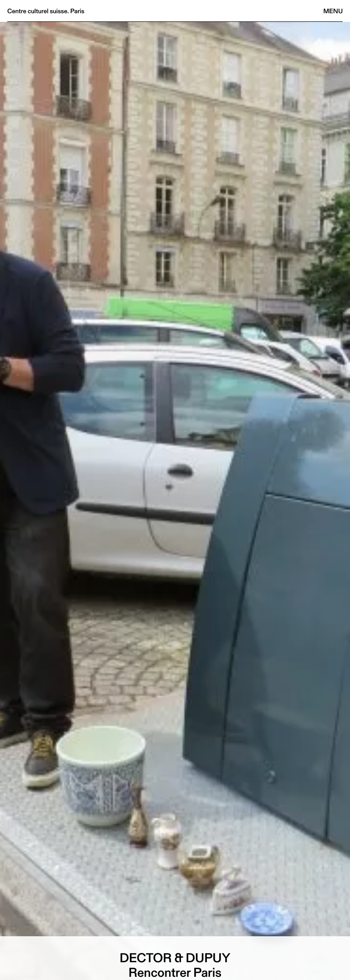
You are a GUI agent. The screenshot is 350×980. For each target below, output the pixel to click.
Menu (333, 11)
